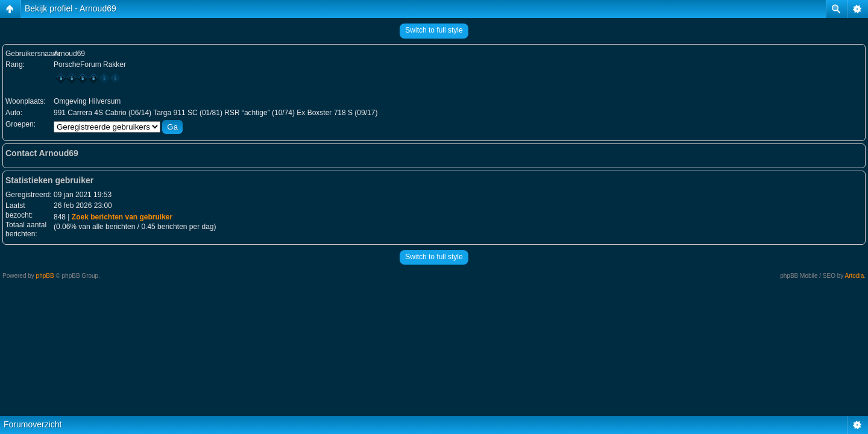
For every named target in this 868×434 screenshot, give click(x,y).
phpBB (45, 276)
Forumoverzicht (33, 424)
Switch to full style (434, 30)
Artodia (855, 276)
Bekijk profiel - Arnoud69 (71, 8)
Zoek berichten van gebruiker (122, 217)
